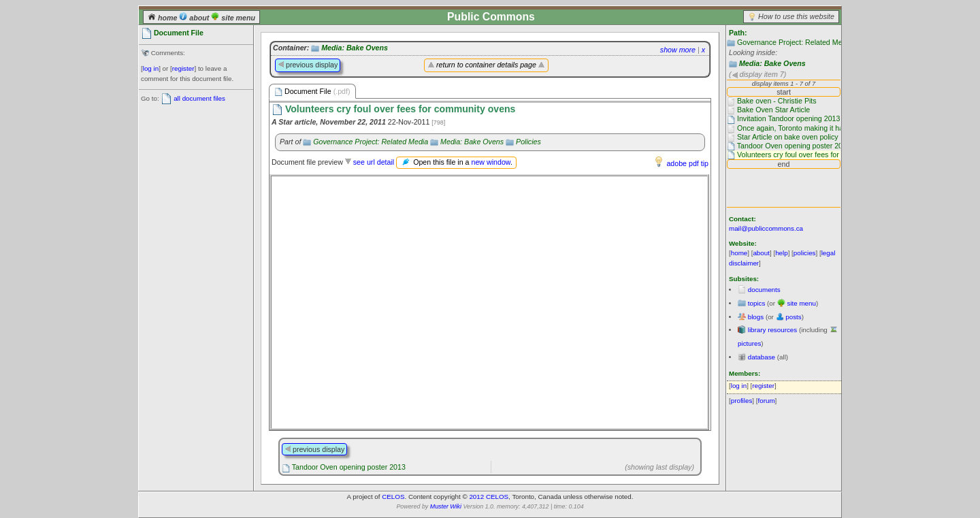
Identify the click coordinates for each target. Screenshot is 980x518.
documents (764, 290)
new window (490, 162)
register (183, 68)
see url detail (374, 162)
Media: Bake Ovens (772, 63)
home (163, 18)
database (762, 357)
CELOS (393, 497)
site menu (233, 18)
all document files (199, 98)
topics (757, 303)
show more (678, 50)
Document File (312, 92)
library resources (772, 330)
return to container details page (486, 65)
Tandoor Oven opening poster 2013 (349, 467)
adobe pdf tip (687, 163)
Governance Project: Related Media (795, 42)
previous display (308, 65)
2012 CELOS (489, 497)
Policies (528, 142)
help (782, 253)
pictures (749, 343)
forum (767, 401)
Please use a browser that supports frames (489, 302)
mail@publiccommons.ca (766, 228)
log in (151, 68)
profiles (742, 401)
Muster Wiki (446, 506)
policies (805, 253)
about (195, 18)
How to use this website (796, 16)
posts (793, 317)
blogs (756, 317)
